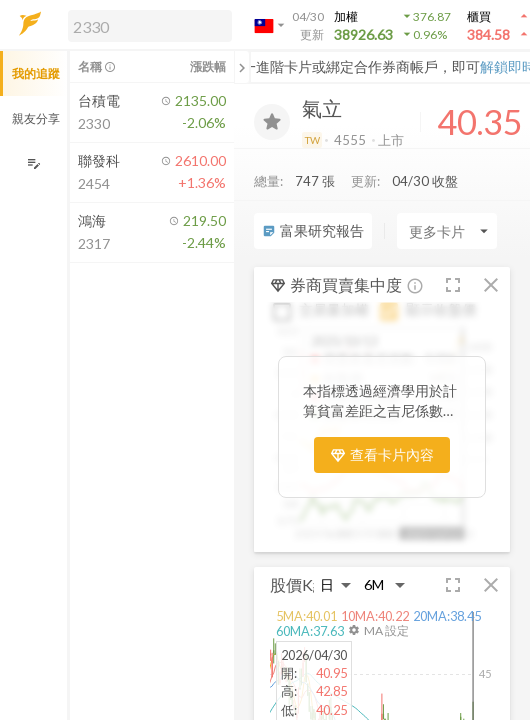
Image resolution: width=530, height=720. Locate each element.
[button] (146, 25)
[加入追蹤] (272, 122)
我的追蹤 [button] (36, 73)
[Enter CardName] (447, 231)
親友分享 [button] (36, 118)
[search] (150, 26)
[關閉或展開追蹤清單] (242, 67)
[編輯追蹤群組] (33, 163)
